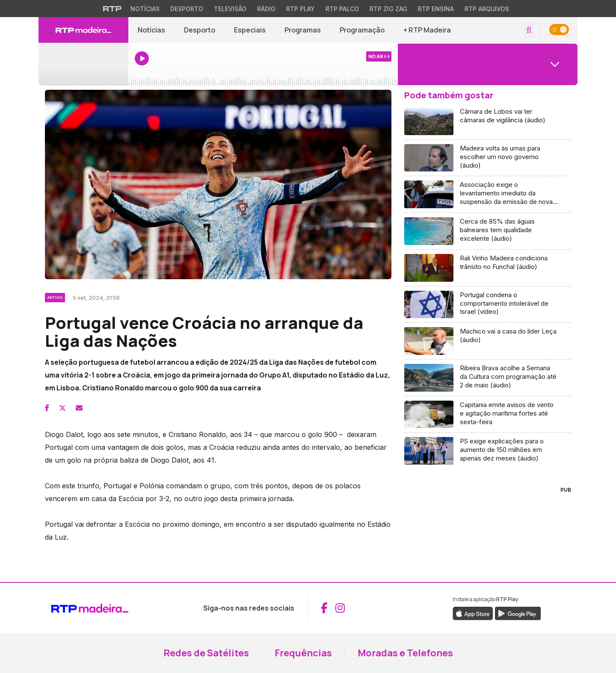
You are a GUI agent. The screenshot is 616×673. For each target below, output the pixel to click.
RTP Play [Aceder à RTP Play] (301, 9)
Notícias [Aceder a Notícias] (151, 30)
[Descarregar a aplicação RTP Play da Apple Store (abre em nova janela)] (473, 613)
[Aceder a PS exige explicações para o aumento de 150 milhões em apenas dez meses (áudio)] (488, 451)
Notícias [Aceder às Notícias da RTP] (145, 9)
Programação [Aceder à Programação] (362, 30)
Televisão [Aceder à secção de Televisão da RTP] (230, 9)
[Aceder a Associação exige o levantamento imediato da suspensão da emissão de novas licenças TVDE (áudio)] (488, 195)
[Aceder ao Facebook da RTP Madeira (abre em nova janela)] (324, 608)
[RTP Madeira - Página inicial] (83, 30)
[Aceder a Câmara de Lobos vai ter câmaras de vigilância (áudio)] (488, 121)
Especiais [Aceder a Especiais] (250, 30)
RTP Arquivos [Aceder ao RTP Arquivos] (487, 9)
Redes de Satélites (206, 653)
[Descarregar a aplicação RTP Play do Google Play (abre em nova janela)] (518, 613)
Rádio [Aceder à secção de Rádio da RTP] (266, 9)
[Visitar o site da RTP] (113, 9)
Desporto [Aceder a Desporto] (200, 30)
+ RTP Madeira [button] (427, 30)
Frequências (303, 653)
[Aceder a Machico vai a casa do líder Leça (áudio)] (488, 341)
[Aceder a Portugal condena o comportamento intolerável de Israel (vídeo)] (488, 305)
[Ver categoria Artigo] (56, 296)
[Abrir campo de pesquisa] (529, 30)
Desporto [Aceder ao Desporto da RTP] (187, 9)
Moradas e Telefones (405, 653)
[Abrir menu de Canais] (488, 64)
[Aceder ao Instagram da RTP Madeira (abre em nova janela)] (340, 608)
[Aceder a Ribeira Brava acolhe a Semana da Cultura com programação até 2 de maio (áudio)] (488, 378)
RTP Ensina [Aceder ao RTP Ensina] (436, 9)
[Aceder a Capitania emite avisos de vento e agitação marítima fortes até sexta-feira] (488, 415)
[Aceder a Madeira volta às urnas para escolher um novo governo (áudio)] (488, 158)
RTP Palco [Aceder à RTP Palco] (342, 9)
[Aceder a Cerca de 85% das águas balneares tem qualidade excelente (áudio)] (488, 231)
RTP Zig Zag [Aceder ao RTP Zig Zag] (388, 9)
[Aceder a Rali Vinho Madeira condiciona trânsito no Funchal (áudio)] (488, 268)
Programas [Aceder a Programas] (303, 30)
